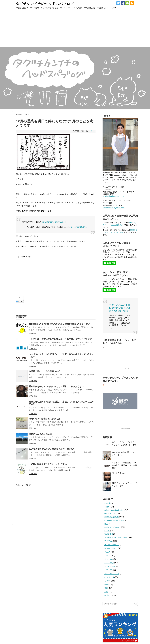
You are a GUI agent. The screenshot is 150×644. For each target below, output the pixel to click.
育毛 (106, 592)
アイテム (108, 541)
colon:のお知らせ (112, 517)
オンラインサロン (112, 545)
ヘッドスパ (109, 577)
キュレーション (111, 548)
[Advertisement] (75, 29)
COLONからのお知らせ (114, 521)
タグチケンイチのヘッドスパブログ (45, 4)
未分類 (107, 585)
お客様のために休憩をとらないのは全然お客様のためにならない (59, 324)
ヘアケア (108, 570)
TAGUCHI (109, 534)
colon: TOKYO (110, 514)
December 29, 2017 (79, 227)
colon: (107, 507)
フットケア (109, 563)
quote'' (107, 531)
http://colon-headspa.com (113, 196)
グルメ (107, 552)
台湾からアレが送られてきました (45, 419)
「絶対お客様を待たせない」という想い (48, 464)
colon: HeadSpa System (114, 510)
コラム (91, 131)
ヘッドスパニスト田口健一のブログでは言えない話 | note (120, 308)
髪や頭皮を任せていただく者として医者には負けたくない (56, 387)
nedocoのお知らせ (112, 527)
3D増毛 (107, 503)
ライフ (107, 581)
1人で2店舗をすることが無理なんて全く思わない (52, 449)
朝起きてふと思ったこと (40, 434)
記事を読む (33, 334)
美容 (106, 588)
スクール (108, 559)
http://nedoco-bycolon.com (114, 208)
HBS (106, 524)
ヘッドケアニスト (112, 574)
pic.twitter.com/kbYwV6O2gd (54, 222)
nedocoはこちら (117, 225)
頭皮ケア (108, 595)
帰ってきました (118, 473)
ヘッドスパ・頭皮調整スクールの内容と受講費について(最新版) (124, 466)
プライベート (110, 567)
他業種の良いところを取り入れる (45, 371)
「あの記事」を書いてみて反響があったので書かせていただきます (60, 339)
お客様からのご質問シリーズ (117, 538)
